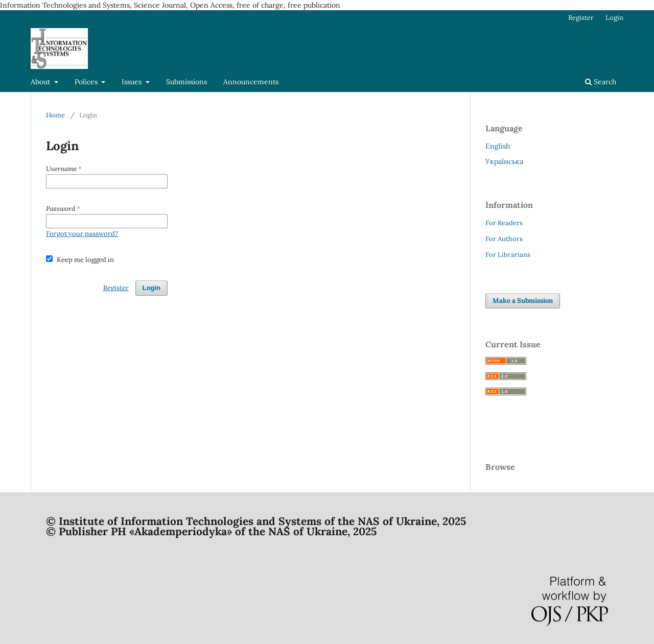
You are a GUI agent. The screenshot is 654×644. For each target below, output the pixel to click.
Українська (504, 161)
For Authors (504, 239)
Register (581, 18)
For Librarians (508, 255)
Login (614, 18)
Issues (133, 82)
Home (55, 115)
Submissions (186, 82)
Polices (87, 82)
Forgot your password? (82, 234)
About (41, 82)
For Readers (504, 223)
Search (601, 82)
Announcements (251, 82)
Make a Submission (523, 301)
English (498, 146)
